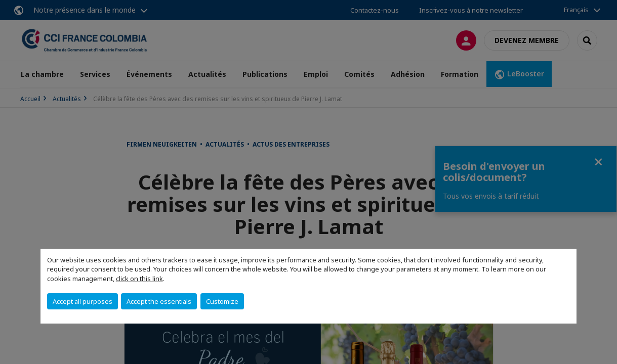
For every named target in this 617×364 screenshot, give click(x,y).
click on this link (139, 279)
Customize (222, 301)
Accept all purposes (83, 301)
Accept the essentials (159, 301)
